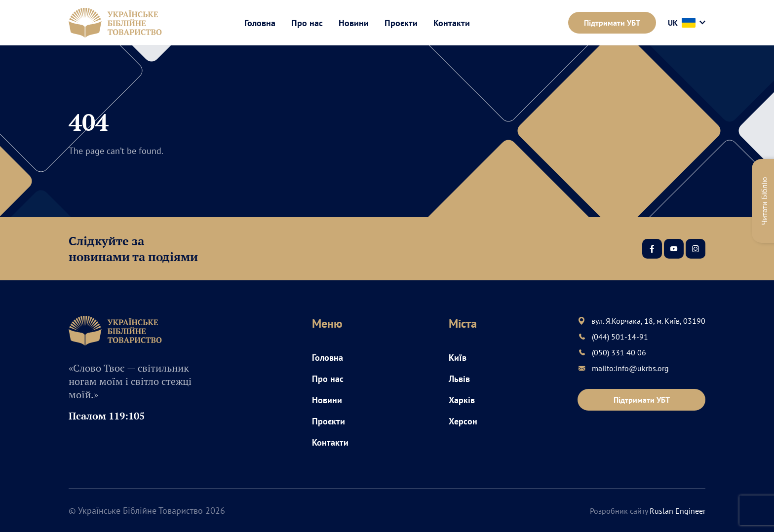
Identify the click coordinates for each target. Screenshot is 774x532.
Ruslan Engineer (677, 511)
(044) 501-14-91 (620, 337)
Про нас (307, 23)
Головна (260, 23)
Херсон (463, 421)
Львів (459, 379)
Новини (354, 23)
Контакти (452, 23)
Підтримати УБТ (612, 23)
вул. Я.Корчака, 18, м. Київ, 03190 (648, 321)
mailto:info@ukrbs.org (630, 368)
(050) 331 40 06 (619, 352)
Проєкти (401, 23)
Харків (462, 400)
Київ (458, 358)
